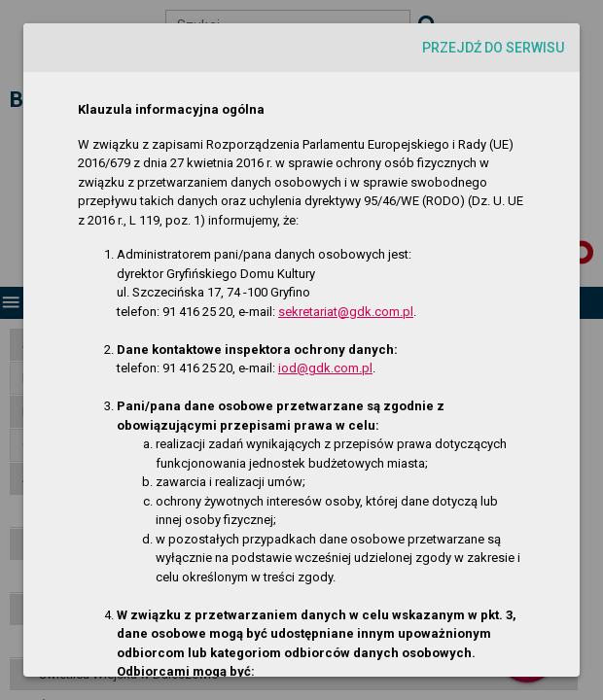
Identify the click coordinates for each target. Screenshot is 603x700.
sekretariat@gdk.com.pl (346, 312)
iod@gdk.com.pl (325, 368)
